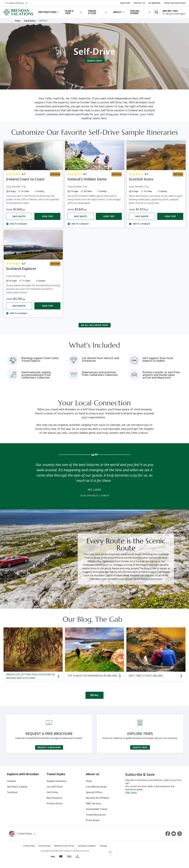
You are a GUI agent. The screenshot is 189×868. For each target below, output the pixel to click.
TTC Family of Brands (14, 3)
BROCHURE (125, 3)
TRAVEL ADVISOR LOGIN (175, 3)
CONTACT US (139, 3)
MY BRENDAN (154, 3)
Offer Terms (131, 793)
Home (18, 21)
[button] (30, 834)
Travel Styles (30, 21)
